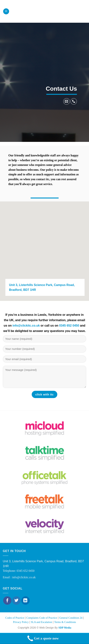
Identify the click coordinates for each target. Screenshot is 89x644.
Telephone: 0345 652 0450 (19, 571)
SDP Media (65, 628)
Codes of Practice (15, 618)
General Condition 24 (71, 618)
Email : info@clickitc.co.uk (19, 577)
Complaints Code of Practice (42, 618)
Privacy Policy (21, 622)
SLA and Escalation (41, 622)
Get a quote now (43, 638)
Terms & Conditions (65, 622)
